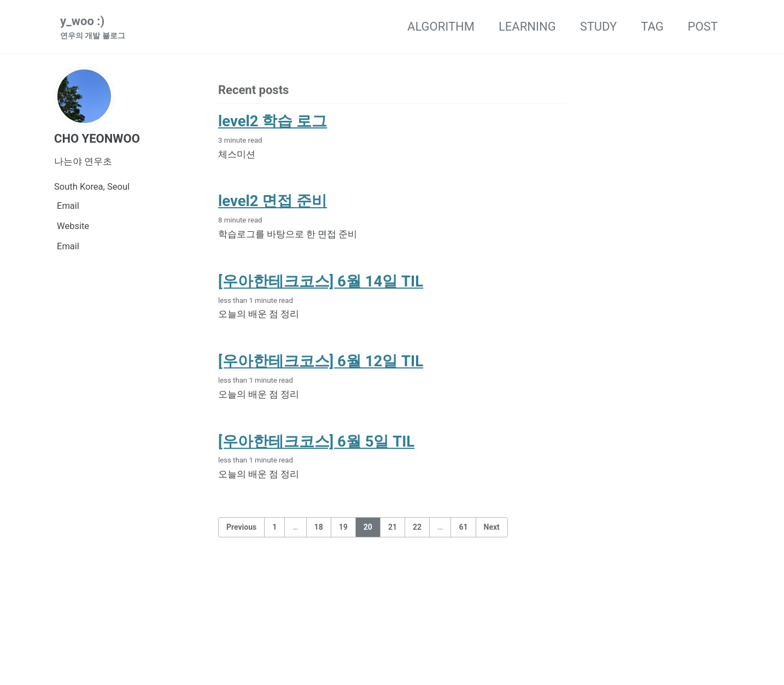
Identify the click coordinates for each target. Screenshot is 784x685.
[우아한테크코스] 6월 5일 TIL (316, 441)
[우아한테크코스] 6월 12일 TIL (321, 361)
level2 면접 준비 (273, 201)
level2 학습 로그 (273, 121)
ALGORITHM (441, 27)
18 (319, 527)
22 (417, 527)
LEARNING (527, 27)
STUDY (599, 27)
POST (703, 27)
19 (343, 527)
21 (393, 527)
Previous (241, 527)
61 (463, 527)
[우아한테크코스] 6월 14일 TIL (321, 281)
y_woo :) (93, 28)
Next (492, 527)
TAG (652, 27)
